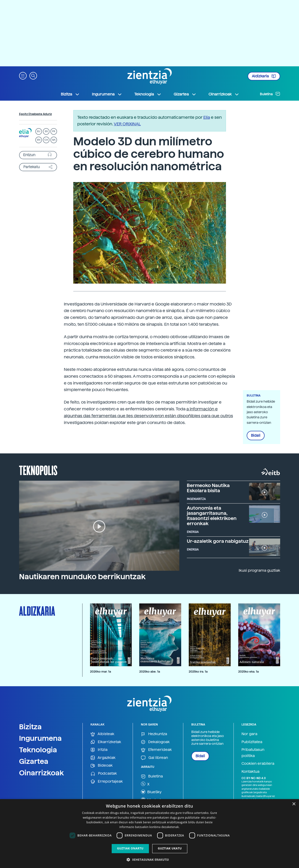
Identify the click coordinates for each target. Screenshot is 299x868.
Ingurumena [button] (107, 94)
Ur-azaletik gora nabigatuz (218, 541)
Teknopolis (38, 470)
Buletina (270, 94)
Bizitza (30, 727)
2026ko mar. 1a (100, 672)
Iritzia (99, 750)
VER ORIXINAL (127, 124)
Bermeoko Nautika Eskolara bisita (208, 488)
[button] (23, 75)
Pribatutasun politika (253, 753)
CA (46, 140)
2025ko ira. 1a (198, 672)
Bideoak (102, 766)
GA (54, 140)
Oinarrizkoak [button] (224, 94)
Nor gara (249, 734)
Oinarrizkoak (41, 773)
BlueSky (151, 792)
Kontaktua (250, 771)
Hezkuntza (154, 734)
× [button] (294, 804)
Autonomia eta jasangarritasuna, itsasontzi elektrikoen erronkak (212, 516)
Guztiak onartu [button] (130, 848)
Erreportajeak (107, 782)
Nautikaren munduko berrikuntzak (82, 577)
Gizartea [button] (185, 94)
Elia (207, 117)
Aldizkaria (264, 76)
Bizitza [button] (70, 94)
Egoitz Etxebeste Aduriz (35, 114)
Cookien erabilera (258, 763)
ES (46, 131)
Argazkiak (103, 758)
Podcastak (104, 774)
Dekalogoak (155, 742)
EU (39, 131)
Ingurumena (40, 738)
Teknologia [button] (148, 94)
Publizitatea (252, 742)
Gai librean (154, 758)
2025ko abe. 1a (150, 672)
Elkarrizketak (106, 742)
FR (54, 131)
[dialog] (149, 834)
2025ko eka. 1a (248, 672)
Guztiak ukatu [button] (170, 848)
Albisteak (102, 734)
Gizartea (34, 761)
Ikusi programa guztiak (259, 570)
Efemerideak (156, 750)
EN (39, 140)
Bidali (256, 436)
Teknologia (38, 750)
